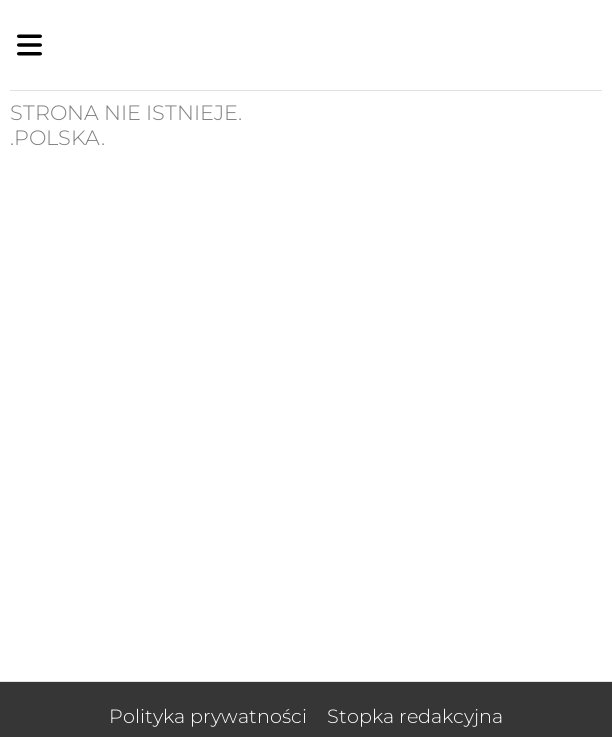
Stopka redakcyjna (415, 716)
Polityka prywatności (208, 716)
